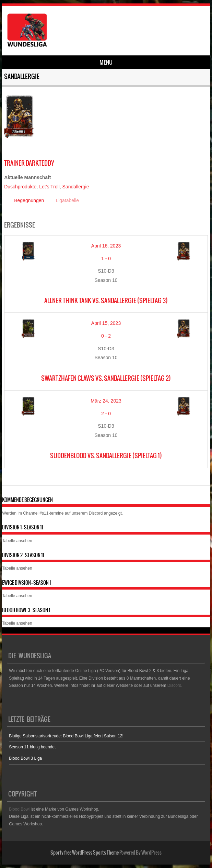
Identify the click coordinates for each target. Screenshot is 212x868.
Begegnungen (29, 200)
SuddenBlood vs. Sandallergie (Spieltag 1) (106, 456)
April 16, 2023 (106, 246)
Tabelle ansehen (17, 541)
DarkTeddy (29, 163)
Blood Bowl (19, 809)
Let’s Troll (49, 187)
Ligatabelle (67, 200)
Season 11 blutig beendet (32, 747)
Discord (96, 513)
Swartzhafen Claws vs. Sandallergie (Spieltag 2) (106, 378)
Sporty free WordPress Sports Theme (85, 853)
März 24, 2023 (106, 401)
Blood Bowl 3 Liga (25, 758)
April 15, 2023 (106, 323)
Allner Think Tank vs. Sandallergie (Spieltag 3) (106, 301)
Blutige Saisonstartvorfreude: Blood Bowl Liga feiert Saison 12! (66, 736)
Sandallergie (76, 187)
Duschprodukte (20, 187)
